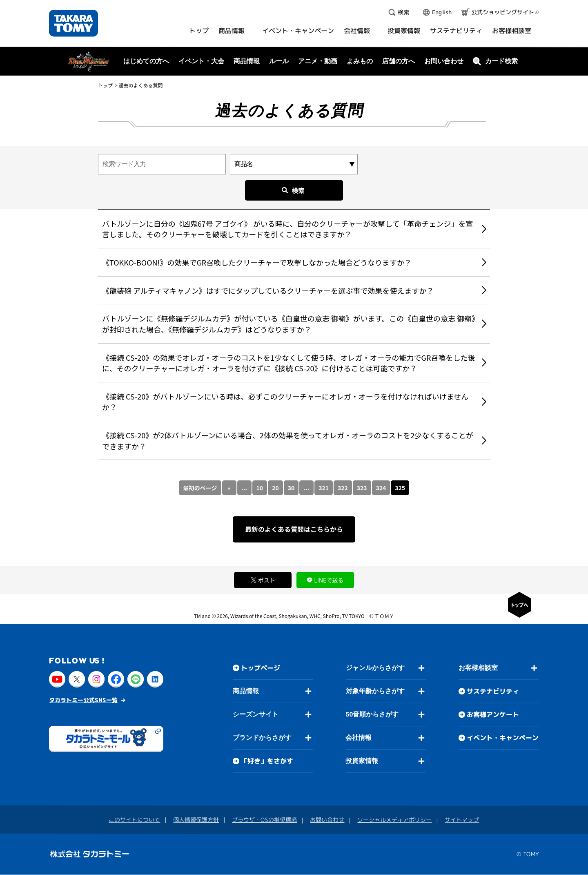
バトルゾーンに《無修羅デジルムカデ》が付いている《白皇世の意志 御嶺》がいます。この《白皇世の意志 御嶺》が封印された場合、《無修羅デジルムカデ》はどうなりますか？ (289, 324)
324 (381, 488)
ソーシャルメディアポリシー (394, 820)
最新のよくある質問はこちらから (294, 529)
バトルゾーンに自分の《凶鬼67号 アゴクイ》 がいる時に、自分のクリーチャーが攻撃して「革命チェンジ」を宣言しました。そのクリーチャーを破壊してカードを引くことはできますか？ (287, 229)
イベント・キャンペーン (503, 738)
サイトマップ (462, 820)
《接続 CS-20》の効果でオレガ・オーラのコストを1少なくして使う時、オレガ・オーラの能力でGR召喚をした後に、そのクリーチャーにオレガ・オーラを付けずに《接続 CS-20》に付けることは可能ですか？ (288, 363)
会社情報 (359, 738)
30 (291, 488)
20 (275, 488)
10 (260, 488)
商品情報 (246, 691)
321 (324, 488)
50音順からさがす (372, 714)
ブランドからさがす (262, 738)
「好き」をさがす (267, 761)
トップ (105, 85)
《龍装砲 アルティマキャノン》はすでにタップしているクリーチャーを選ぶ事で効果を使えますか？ (268, 290)
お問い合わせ (444, 61)
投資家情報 (362, 761)
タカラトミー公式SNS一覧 (83, 700)
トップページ (261, 668)
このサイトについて (134, 820)
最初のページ (200, 488)
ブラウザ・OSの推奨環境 (264, 820)
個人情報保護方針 (196, 820)
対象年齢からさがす (375, 691)
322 (343, 488)
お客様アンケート (493, 714)
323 (362, 488)
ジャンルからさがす (375, 668)
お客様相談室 (478, 668)
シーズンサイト (256, 714)
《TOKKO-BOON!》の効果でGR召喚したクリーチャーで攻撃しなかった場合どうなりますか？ (257, 262)
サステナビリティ (493, 691)
